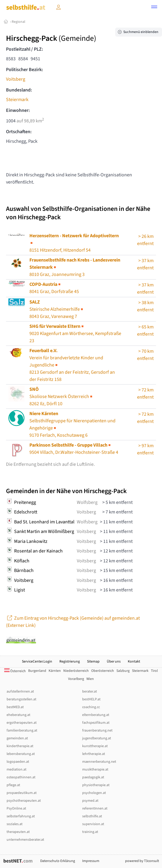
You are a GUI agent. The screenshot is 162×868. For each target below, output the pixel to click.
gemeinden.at (17, 738)
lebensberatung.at (21, 754)
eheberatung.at (18, 715)
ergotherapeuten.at (22, 723)
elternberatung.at (96, 715)
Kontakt (134, 661)
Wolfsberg (87, 502)
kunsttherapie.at (95, 746)
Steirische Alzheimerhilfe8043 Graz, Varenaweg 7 (57, 309)
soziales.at (15, 824)
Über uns (114, 661)
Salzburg (123, 671)
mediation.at (16, 769)
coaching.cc (91, 707)
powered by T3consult (142, 861)
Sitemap (93, 661)
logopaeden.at (18, 762)
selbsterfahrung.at (21, 816)
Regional (18, 22)
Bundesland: (19, 90)
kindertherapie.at (20, 746)
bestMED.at (15, 707)
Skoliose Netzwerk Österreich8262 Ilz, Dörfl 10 (61, 397)
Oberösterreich (103, 671)
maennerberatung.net (99, 762)
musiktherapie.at (95, 769)
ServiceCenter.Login (37, 661)
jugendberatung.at (97, 738)
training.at (90, 832)
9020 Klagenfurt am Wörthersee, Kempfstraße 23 (75, 334)
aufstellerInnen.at (20, 691)
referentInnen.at (95, 808)
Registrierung (70, 661)
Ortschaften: (19, 132)
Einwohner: (18, 110)
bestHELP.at (91, 699)
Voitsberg (16, 79)
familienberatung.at (22, 730)
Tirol (154, 671)
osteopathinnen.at (21, 777)
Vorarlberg (76, 679)
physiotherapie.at (96, 785)
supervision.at (93, 824)
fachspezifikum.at (96, 723)
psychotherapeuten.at (24, 801)
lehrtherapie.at (94, 754)
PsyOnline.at (16, 808)
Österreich (15, 671)
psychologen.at (94, 793)
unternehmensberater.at (25, 840)
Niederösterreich (76, 671)
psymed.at (90, 801)
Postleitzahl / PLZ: (24, 49)
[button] (154, 8)
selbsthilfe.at (92, 816)
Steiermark (17, 100)
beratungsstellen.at (21, 699)
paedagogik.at (93, 777)
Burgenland (37, 671)
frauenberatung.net (97, 730)
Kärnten (55, 671)
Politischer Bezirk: (24, 70)
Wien (90, 679)
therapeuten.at (18, 832)
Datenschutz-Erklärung (58, 861)
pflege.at (13, 785)
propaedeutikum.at (22, 793)
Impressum (91, 861)
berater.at (90, 691)
